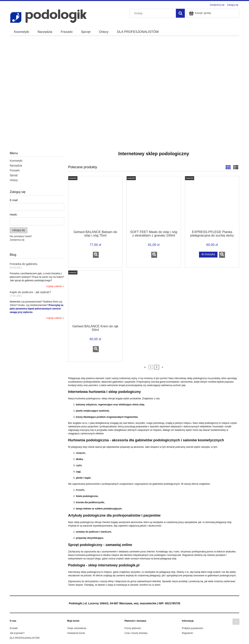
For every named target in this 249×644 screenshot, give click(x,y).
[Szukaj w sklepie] (154, 13)
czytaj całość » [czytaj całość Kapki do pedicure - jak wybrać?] (55, 318)
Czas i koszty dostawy (136, 633)
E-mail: (14, 200)
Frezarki (15, 170)
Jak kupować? (17, 633)
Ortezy (14, 180)
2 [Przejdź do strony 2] (157, 367)
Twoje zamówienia (77, 628)
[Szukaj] (180, 13)
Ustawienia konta (76, 633)
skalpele (80, 453)
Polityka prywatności (192, 628)
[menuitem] (21, 32)
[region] (124, 83)
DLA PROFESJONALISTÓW (25, 638)
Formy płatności (133, 628)
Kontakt (14, 628)
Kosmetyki (16, 161)
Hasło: (14, 215)
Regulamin (187, 633)
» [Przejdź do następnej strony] (162, 367)
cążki (79, 465)
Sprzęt (14, 175)
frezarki (80, 490)
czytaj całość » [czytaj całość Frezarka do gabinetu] (55, 286)
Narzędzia (16, 166)
